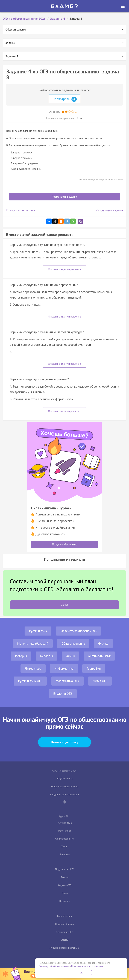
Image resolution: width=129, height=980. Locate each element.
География (94, 668)
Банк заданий (64, 916)
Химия (70, 656)
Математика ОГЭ (67, 681)
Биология (46, 656)
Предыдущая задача (21, 210)
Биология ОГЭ (63, 693)
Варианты (64, 901)
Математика (64, 831)
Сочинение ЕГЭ (64, 932)
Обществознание (73, 643)
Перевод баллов (65, 924)
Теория (65, 877)
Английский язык (99, 656)
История (21, 656)
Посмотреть (65, 99)
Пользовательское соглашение (87, 966)
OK (81, 973)
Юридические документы (65, 786)
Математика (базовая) (33, 643)
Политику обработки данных (54, 966)
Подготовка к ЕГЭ (65, 869)
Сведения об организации (64, 794)
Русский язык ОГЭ (30, 681)
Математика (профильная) (78, 631)
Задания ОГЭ (65, 885)
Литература (33, 668)
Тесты (65, 893)
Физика (103, 643)
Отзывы (64, 940)
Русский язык (38, 631)
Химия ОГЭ (100, 681)
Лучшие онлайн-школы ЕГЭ (64, 948)
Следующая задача (110, 210)
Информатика (64, 668)
